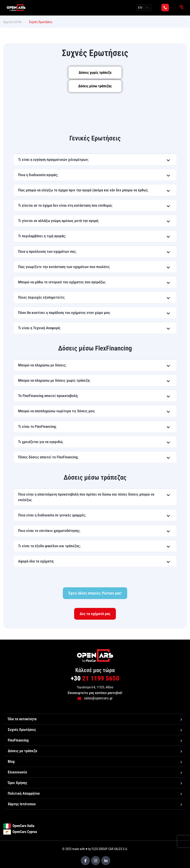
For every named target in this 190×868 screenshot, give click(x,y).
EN (140, 8)
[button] (95, 160)
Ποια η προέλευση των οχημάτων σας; (47, 251)
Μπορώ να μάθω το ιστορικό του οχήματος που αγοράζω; (62, 282)
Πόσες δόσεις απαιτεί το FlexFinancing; (48, 457)
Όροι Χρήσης (18, 783)
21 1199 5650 (95, 678)
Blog (11, 761)
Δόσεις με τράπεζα (22, 751)
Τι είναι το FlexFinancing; (37, 426)
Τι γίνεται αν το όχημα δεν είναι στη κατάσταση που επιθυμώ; (65, 205)
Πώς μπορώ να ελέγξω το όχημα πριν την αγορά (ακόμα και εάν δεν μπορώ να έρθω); (83, 190)
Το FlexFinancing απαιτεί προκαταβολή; (48, 396)
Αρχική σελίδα (12, 22)
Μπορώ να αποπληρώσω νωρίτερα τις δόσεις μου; (57, 411)
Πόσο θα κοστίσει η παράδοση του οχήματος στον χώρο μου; (64, 313)
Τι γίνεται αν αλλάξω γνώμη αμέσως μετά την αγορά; (59, 221)
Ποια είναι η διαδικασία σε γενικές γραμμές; (52, 515)
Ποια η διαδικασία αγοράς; (38, 175)
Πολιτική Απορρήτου (24, 793)
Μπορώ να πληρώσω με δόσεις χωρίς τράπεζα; (54, 380)
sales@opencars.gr (95, 698)
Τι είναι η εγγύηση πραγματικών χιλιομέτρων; (53, 160)
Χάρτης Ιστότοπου (22, 804)
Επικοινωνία (17, 772)
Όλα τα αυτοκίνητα (22, 719)
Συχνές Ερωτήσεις (22, 730)
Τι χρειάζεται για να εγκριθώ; (41, 442)
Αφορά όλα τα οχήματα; (36, 561)
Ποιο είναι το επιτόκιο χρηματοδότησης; (49, 531)
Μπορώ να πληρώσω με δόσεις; (42, 365)
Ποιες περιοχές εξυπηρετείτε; (42, 297)
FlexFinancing (18, 740)
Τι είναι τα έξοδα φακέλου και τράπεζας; (49, 546)
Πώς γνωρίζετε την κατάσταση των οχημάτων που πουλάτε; (64, 267)
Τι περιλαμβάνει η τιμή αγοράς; (42, 236)
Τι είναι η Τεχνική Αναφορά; (39, 328)
